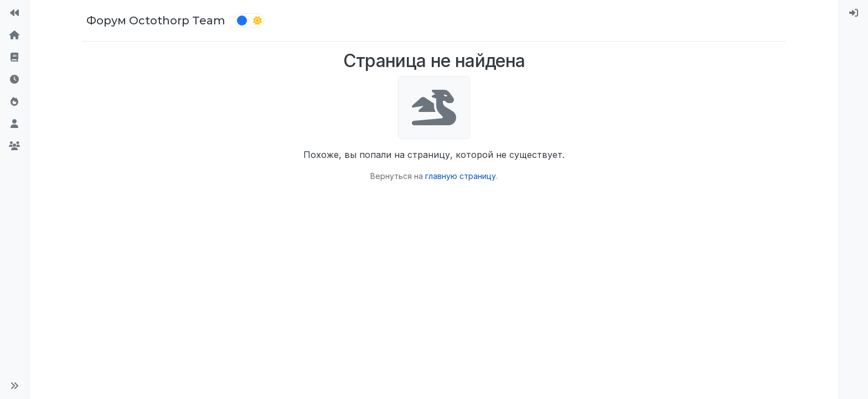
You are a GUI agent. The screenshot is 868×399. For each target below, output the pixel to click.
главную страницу (461, 176)
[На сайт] (14, 13)
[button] (14, 386)
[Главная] (14, 35)
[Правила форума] (14, 58)
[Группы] (14, 146)
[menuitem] (854, 13)
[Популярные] (14, 102)
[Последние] (14, 80)
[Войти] (854, 13)
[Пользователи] (14, 124)
